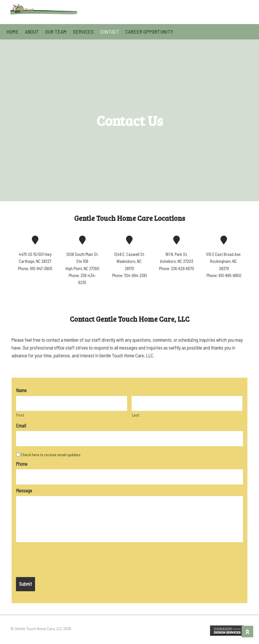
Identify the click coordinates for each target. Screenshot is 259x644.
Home (12, 32)
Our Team (56, 32)
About (32, 32)
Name (21, 390)
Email (21, 426)
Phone (22, 464)
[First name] (72, 404)
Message (24, 491)
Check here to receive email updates (51, 455)
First (20, 415)
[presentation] (60, 556)
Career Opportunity (149, 32)
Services (83, 32)
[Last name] (187, 404)
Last (136, 415)
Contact (110, 32)
